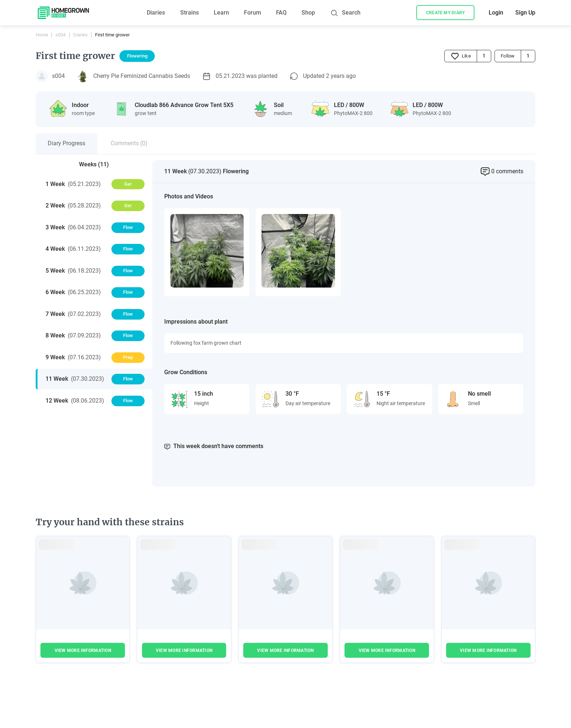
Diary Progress (66, 143)
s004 (60, 35)
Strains (190, 13)
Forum (253, 13)
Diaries (156, 13)
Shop (308, 13)
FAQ (281, 13)
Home (42, 35)
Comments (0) (129, 143)
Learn (221, 13)
